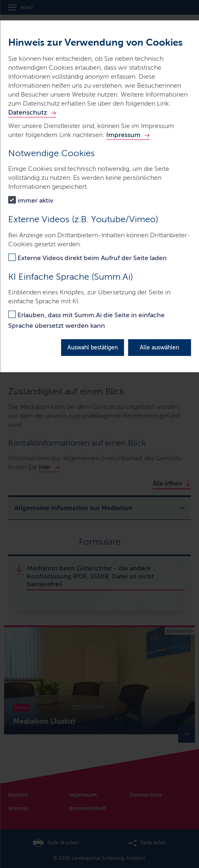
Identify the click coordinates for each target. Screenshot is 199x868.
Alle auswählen (159, 348)
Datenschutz (28, 112)
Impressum (123, 135)
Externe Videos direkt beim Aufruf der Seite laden (92, 258)
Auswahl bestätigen (93, 348)
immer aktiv (35, 200)
